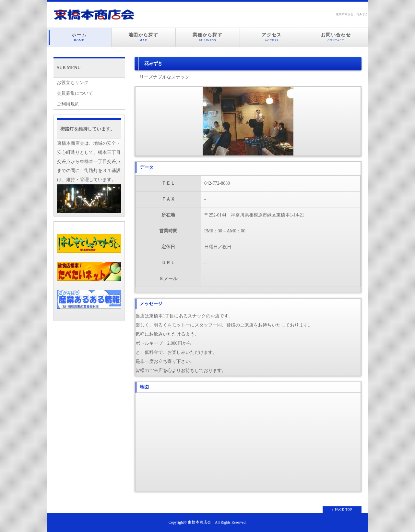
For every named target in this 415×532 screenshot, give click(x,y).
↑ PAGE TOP (342, 509)
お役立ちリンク (73, 83)
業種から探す (208, 37)
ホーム (79, 37)
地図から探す (143, 37)
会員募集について (75, 93)
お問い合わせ (336, 37)
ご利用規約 (68, 104)
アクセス (272, 37)
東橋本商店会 (199, 522)
